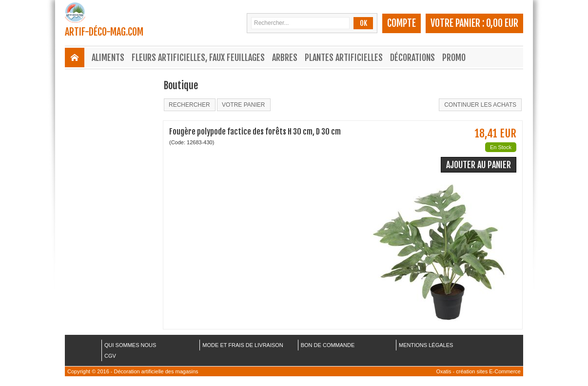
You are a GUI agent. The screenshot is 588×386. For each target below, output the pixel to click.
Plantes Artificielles (344, 58)
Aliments (108, 58)
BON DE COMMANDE (328, 345)
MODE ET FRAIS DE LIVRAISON (243, 345)
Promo (454, 58)
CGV (110, 356)
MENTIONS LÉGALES (426, 345)
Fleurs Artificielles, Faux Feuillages (198, 58)
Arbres (285, 58)
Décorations (412, 58)
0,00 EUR (502, 23)
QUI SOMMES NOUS (130, 345)
